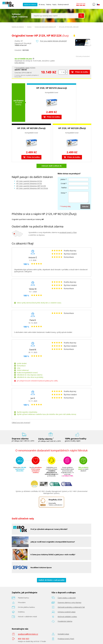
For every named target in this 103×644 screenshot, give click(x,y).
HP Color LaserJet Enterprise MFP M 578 (31, 186)
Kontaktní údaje (63, 634)
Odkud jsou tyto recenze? (21, 423)
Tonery (29, 27)
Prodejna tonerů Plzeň (66, 639)
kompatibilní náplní (23, 68)
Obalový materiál (63, 5)
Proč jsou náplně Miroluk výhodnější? (53, 41)
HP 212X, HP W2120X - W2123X (69, 27)
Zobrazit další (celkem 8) (51, 166)
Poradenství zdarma (65, 621)
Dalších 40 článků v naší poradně (51, 580)
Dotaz (63, 193)
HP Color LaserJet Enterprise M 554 (29, 181)
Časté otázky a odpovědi (67, 598)
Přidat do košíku (80, 72)
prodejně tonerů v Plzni (68, 232)
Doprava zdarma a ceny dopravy (69, 602)
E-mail (63, 183)
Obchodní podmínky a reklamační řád (71, 607)
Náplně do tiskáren (30, 5)
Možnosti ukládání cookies (67, 617)
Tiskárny (49, 5)
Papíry (54, 5)
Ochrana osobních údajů (67, 612)
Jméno (63, 179)
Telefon (64, 188)
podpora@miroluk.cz (28, 634)
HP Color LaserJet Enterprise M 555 (29, 183)
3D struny (42, 5)
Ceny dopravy (19, 63)
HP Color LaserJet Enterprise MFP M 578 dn (32, 188)
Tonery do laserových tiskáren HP (45, 27)
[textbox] (55, 16)
